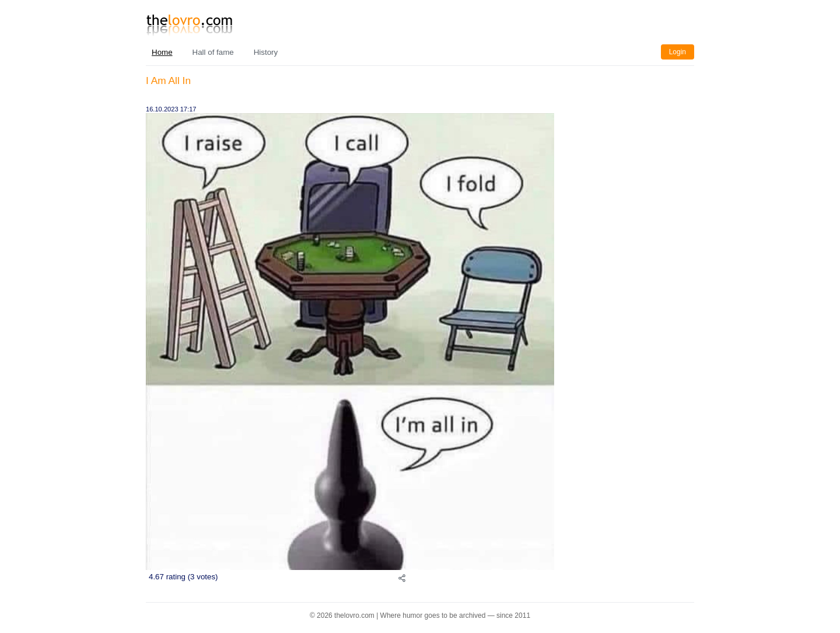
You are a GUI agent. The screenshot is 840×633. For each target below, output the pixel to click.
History (266, 52)
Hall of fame (213, 52)
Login (678, 52)
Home (162, 52)
